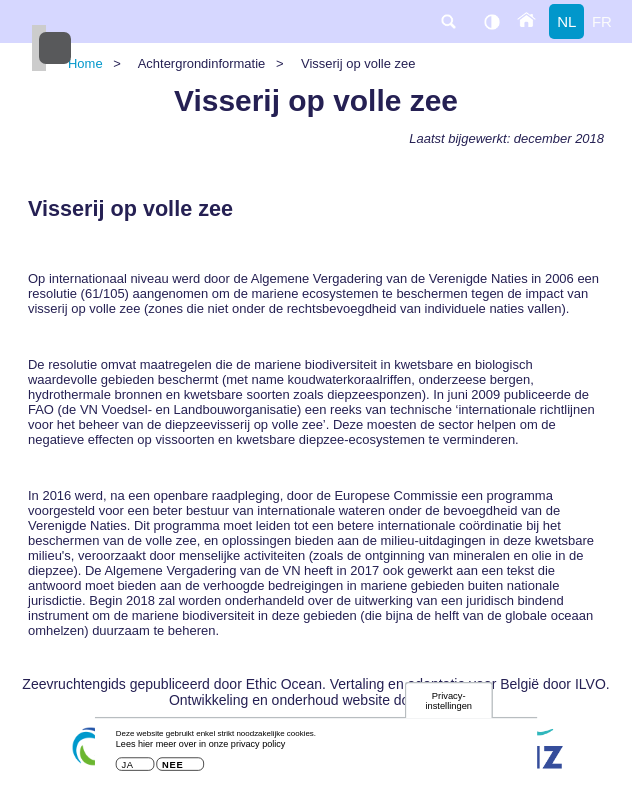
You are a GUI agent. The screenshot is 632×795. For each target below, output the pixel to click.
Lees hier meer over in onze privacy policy (201, 748)
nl (566, 21)
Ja (127, 769)
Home (85, 63)
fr (602, 21)
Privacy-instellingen (448, 704)
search (448, 21)
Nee (172, 769)
